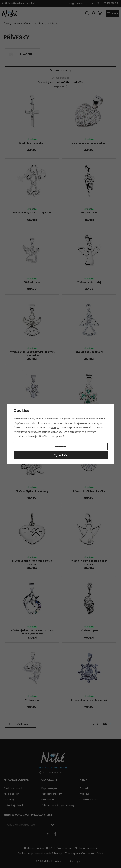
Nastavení (60, 446)
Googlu (55, 427)
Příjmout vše (60, 455)
